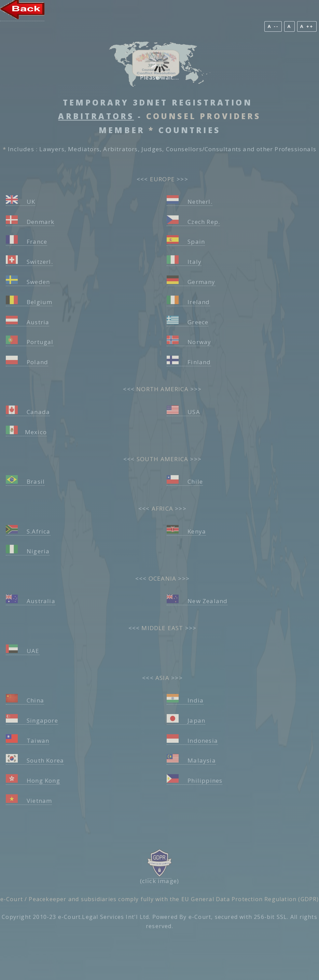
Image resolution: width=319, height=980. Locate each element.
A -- (273, 26)
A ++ (307, 26)
